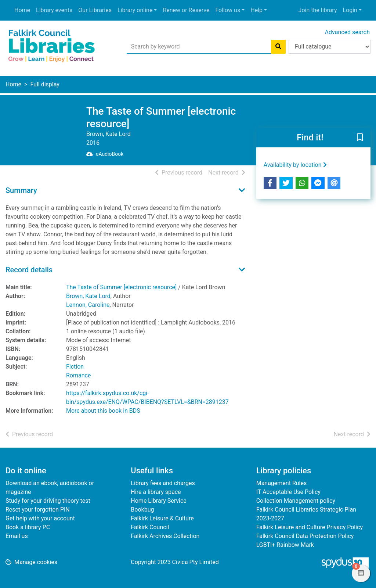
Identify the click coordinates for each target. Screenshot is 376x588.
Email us (17, 536)
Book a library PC (28, 527)
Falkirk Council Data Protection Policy (305, 536)
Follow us (228, 10)
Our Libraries (95, 10)
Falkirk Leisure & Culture (162, 518)
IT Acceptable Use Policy (288, 492)
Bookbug (142, 510)
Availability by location (295, 165)
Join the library (318, 10)
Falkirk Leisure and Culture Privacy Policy (310, 527)
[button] (360, 138)
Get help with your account (40, 518)
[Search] (278, 47)
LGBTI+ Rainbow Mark (285, 545)
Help (256, 10)
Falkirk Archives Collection (165, 536)
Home (22, 10)
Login (350, 10)
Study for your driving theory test (48, 501)
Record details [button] (29, 270)
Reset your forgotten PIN (38, 510)
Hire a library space (156, 492)
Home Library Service (158, 501)
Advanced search (347, 32)
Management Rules (282, 483)
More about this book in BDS (103, 411)
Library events (54, 10)
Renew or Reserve (186, 10)
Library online (135, 10)
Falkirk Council (150, 527)
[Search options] (330, 47)
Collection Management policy (296, 501)
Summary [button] (21, 190)
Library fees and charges (163, 483)
